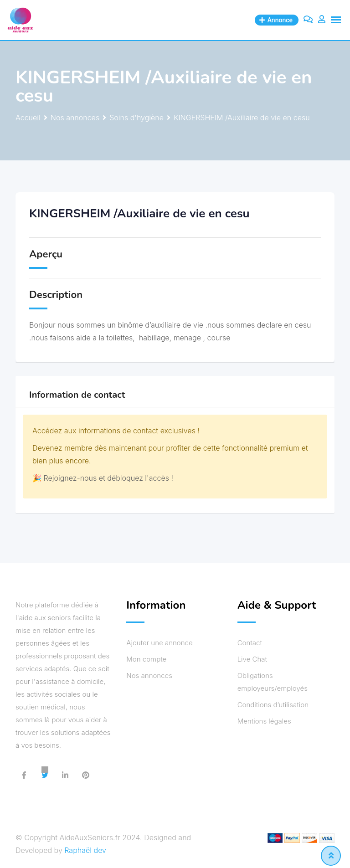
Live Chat (252, 659)
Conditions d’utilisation (273, 705)
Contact (250, 643)
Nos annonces (149, 675)
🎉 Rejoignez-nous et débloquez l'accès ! (103, 478)
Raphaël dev (85, 850)
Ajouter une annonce (159, 643)
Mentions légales (264, 721)
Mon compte (146, 659)
